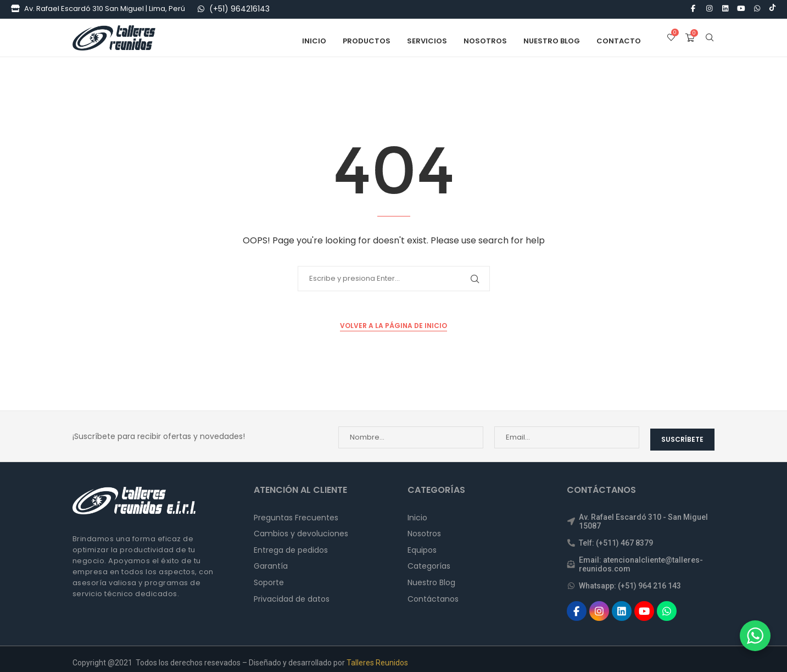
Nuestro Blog (552, 40)
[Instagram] (709, 9)
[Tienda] (15, 9)
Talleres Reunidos (377, 655)
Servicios (427, 40)
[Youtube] (741, 9)
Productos (367, 40)
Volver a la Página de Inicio (393, 324)
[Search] (710, 40)
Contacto (619, 40)
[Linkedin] (725, 9)
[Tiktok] (772, 9)
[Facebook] (693, 9)
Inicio (314, 40)
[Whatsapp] (757, 9)
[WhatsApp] (201, 9)
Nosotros (485, 40)
